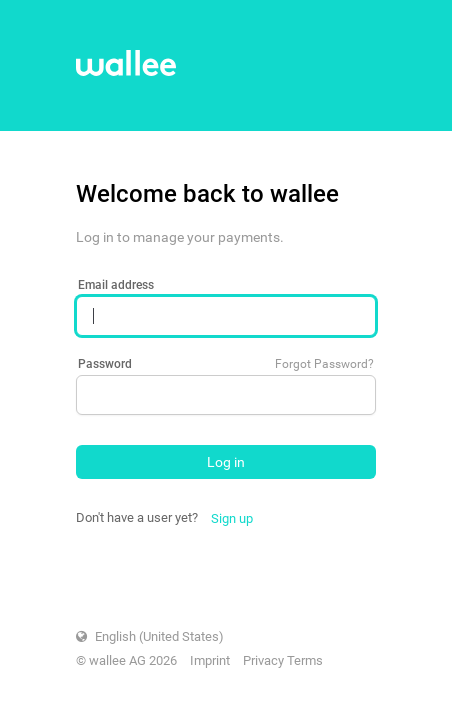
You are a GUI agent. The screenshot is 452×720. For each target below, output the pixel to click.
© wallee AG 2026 (126, 660)
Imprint (210, 660)
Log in (226, 462)
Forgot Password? (324, 364)
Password (105, 364)
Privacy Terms (283, 660)
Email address (116, 285)
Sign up (232, 518)
